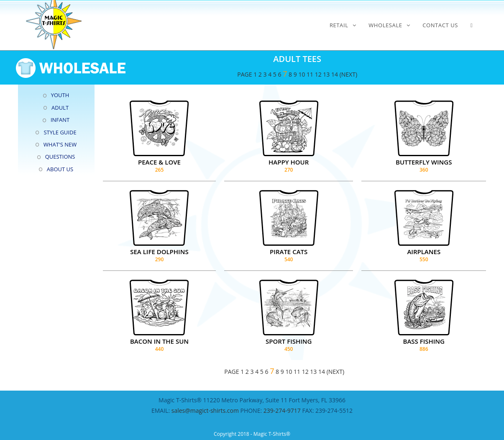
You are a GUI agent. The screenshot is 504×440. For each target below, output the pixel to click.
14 (335, 74)
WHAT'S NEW (60, 144)
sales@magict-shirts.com (206, 410)
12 (318, 74)
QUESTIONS (60, 157)
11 (310, 74)
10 (302, 74)
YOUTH (60, 95)
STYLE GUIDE (60, 132)
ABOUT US (60, 169)
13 (326, 74)
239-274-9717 (282, 410)
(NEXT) (348, 74)
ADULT (60, 108)
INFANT (60, 120)
